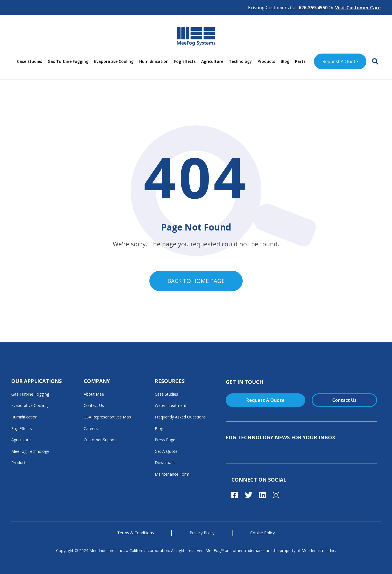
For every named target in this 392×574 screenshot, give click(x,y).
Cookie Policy (263, 533)
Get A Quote (166, 451)
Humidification (154, 61)
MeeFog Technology (30, 451)
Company (97, 381)
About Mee (94, 394)
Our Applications (36, 381)
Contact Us (94, 405)
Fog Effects (185, 61)
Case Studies (29, 61)
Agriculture (212, 61)
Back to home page (196, 281)
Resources (170, 381)
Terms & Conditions (136, 533)
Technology (240, 61)
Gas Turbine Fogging (68, 61)
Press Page (165, 440)
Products (266, 61)
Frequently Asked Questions (180, 417)
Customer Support (100, 440)
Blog (285, 61)
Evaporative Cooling (114, 61)
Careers (91, 428)
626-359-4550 (313, 8)
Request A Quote (340, 61)
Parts (300, 61)
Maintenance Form (172, 474)
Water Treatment (170, 405)
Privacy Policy (202, 533)
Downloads (165, 463)
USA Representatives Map (107, 417)
